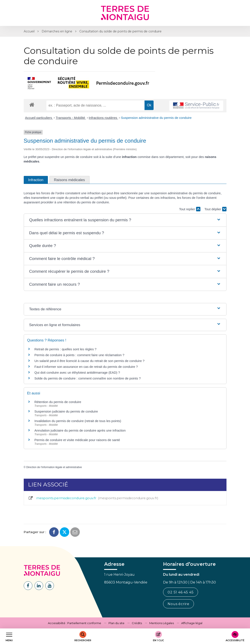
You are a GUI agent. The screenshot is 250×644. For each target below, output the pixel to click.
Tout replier (190, 209)
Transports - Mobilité (71, 118)
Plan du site (116, 623)
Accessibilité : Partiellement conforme (75, 623)
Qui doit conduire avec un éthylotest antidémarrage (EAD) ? (77, 372)
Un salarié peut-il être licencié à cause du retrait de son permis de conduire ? (90, 361)
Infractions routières (104, 118)
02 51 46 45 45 (181, 592)
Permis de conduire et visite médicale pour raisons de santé (77, 440)
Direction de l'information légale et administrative (54, 467)
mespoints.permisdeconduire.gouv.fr (93, 498)
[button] (125, 220)
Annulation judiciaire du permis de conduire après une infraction (80, 430)
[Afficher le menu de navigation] (9, 636)
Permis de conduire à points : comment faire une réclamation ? (79, 355)
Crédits (137, 623)
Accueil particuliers (39, 118)
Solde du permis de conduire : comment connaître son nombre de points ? (88, 378)
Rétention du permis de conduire (58, 402)
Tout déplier (215, 209)
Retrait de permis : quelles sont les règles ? (66, 349)
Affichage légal (192, 623)
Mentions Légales (162, 623)
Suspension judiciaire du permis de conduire (66, 411)
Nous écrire (178, 604)
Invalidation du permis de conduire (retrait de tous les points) (78, 421)
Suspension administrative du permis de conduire (156, 118)
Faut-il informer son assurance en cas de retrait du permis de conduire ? (86, 367)
